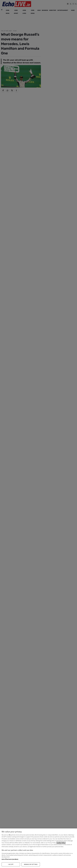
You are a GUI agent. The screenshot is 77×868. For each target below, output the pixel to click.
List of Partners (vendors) (10, 859)
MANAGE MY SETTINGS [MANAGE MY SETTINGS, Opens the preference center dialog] (31, 864)
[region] (38, 848)
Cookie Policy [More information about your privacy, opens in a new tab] (61, 843)
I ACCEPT (11, 864)
